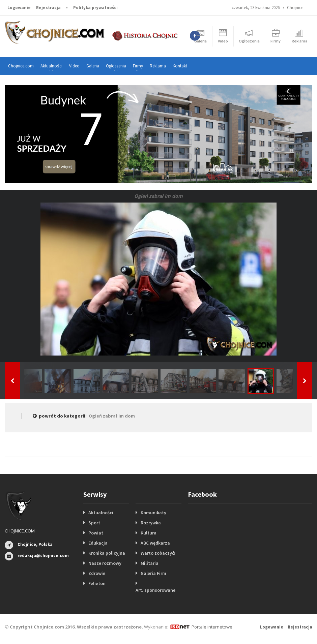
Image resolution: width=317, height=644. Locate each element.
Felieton (97, 583)
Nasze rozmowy (105, 563)
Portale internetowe (212, 627)
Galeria (93, 66)
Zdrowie (97, 573)
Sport (94, 523)
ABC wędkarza (155, 543)
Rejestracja (48, 8)
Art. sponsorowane (155, 590)
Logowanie (19, 8)
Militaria (150, 563)
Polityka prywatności (95, 8)
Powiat (96, 533)
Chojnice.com (21, 66)
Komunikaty (153, 513)
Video (74, 66)
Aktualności (101, 513)
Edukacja (98, 543)
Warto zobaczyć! (158, 553)
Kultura (149, 533)
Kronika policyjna (107, 553)
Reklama (158, 66)
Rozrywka (151, 523)
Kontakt (180, 66)
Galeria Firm (153, 573)
